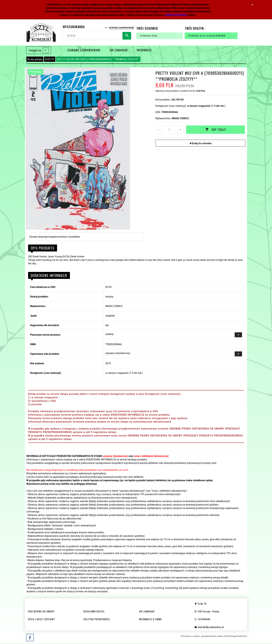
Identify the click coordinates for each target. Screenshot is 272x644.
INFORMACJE (144, 50)
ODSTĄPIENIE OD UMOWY (41, 611)
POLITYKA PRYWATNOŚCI (97, 619)
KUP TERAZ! (216, 130)
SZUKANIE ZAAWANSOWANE (84, 50)
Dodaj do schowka (200, 143)
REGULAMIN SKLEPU (94, 611)
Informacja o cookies (190, 636)
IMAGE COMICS (180, 118)
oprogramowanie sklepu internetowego (219, 636)
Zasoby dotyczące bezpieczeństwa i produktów (55, 237)
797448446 (202, 619)
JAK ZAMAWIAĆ (119, 50)
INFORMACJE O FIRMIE (150, 619)
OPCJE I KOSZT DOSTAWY (41, 619)
